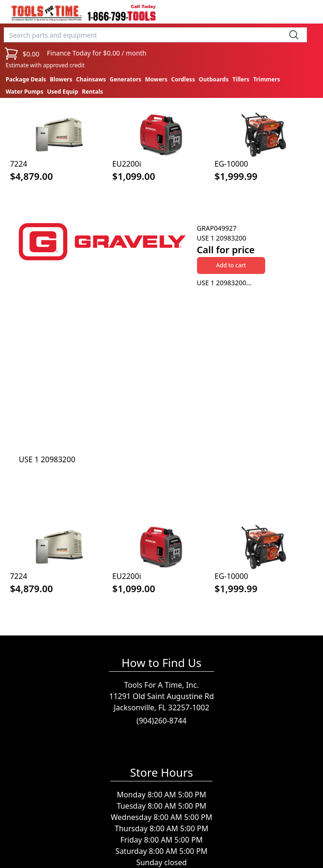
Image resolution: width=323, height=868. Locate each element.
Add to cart (231, 265)
